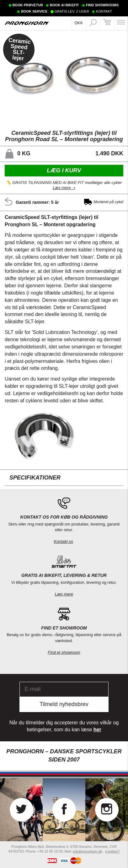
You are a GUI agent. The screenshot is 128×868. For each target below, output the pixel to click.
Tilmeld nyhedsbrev (64, 704)
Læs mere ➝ (64, 188)
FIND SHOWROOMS (102, 5)
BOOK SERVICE (34, 11)
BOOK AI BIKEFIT (64, 5)
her (97, 730)
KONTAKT (104, 11)
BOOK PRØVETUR (28, 5)
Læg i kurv (64, 170)
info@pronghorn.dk (88, 851)
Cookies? (112, 851)
